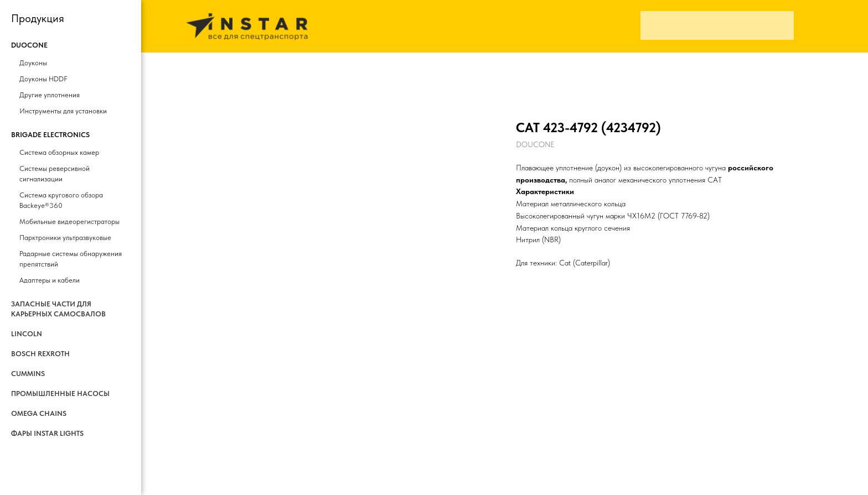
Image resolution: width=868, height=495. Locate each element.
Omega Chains (39, 413)
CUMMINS (28, 374)
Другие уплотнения (50, 95)
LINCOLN (27, 334)
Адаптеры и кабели (50, 280)
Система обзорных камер (59, 152)
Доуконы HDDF (43, 79)
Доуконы (33, 63)
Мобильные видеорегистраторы (69, 222)
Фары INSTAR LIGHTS (47, 433)
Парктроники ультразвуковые (65, 238)
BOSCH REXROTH (40, 354)
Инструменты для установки (63, 111)
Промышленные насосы (60, 394)
